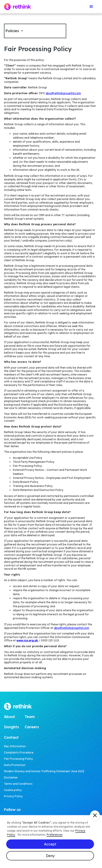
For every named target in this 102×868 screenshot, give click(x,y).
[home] (17, 7)
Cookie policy (13, 790)
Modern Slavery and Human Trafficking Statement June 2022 (44, 771)
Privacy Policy (13, 796)
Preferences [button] (55, 835)
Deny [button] (50, 856)
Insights (11, 727)
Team (30, 717)
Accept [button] (50, 844)
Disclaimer (11, 777)
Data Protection (15, 765)
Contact (11, 737)
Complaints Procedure (19, 752)
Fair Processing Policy (18, 759)
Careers (32, 727)
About (10, 717)
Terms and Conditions (18, 784)
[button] (91, 7)
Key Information (15, 746)
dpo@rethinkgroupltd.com (63, 93)
